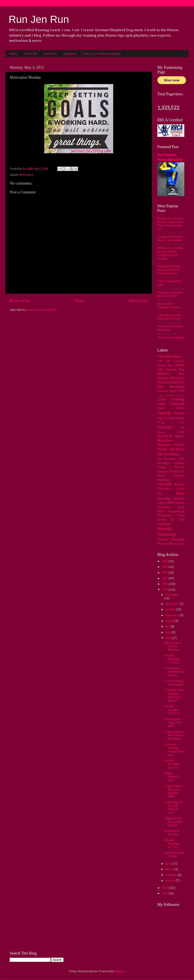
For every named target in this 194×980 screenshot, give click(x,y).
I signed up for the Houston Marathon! (174, 735)
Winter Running (171, 540)
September (173, 615)
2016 (165, 584)
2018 (165, 573)
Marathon (165, 441)
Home (13, 54)
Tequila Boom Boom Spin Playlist (173, 822)
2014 (165, 888)
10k (160, 361)
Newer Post (20, 301)
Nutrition (171, 459)
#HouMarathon (169, 357)
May (168, 638)
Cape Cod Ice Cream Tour (171, 396)
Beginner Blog (175, 370)
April (169, 864)
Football (169, 418)
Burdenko (163, 391)
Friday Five (171, 423)
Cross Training (171, 400)
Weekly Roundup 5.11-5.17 (172, 710)
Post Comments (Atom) (41, 310)
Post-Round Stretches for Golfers (174, 672)
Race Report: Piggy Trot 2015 (173, 723)
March (170, 869)
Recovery (165, 489)
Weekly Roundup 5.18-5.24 (172, 659)
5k (168, 361)
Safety (161, 503)
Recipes (179, 484)
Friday (180, 418)
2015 (165, 590)
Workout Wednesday (171, 544)
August (170, 621)
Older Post (138, 301)
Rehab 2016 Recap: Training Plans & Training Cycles (169, 270)
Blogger (120, 971)
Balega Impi (165, 366)
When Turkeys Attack (171, 338)
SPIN (170, 503)
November (173, 604)
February (172, 875)
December (172, 595)
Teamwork (176, 512)
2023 (165, 561)
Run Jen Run (39, 19)
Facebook (50, 54)
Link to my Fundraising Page (102, 54)
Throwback (164, 516)
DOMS (161, 404)
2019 (165, 567)
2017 (165, 578)
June (168, 632)
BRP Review (165, 383)
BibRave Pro (171, 374)
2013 (165, 894)
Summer (164, 507)
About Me (31, 54)
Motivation (26, 175)
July (168, 627)
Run (180, 493)
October (171, 610)
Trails (181, 516)
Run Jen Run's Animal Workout (173, 646)
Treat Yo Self (171, 520)
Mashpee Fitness (171, 445)
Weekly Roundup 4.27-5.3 (172, 844)
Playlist (174, 472)
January (171, 881)
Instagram (70, 54)
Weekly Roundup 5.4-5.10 (172, 764)
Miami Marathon (171, 449)
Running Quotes (171, 499)
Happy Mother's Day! (172, 777)
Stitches (179, 503)
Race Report (171, 476)
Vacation (164, 524)
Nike (160, 459)
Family (164, 413)
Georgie (165, 427)
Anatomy (179, 361)
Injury (180, 436)
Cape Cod (177, 391)
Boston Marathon (171, 378)
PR (183, 472)
